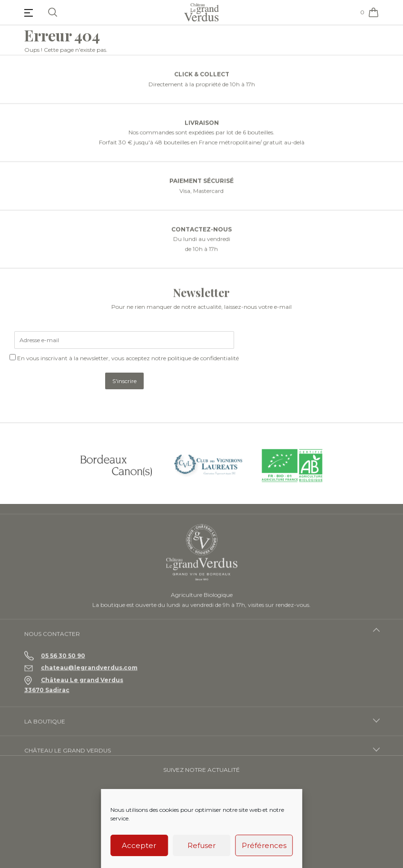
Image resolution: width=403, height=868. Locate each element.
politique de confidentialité (203, 358)
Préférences (264, 845)
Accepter (139, 845)
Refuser (201, 845)
